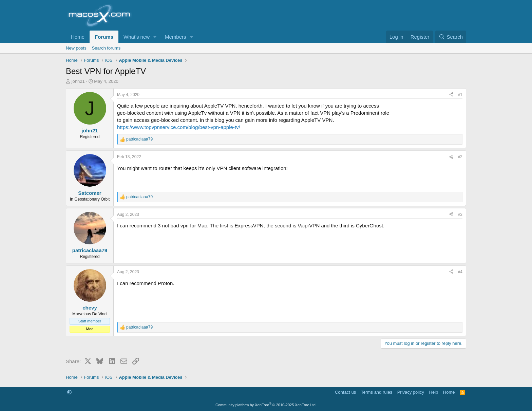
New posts (76, 48)
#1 (460, 95)
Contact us (345, 392)
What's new (137, 37)
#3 (460, 214)
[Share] (451, 95)
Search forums (106, 48)
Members (176, 37)
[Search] (451, 37)
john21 (78, 81)
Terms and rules (377, 392)
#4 (460, 272)
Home (78, 37)
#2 (460, 157)
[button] (155, 37)
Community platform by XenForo (266, 405)
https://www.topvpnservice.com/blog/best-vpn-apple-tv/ (179, 127)
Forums (104, 37)
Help (434, 392)
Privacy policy (411, 392)
